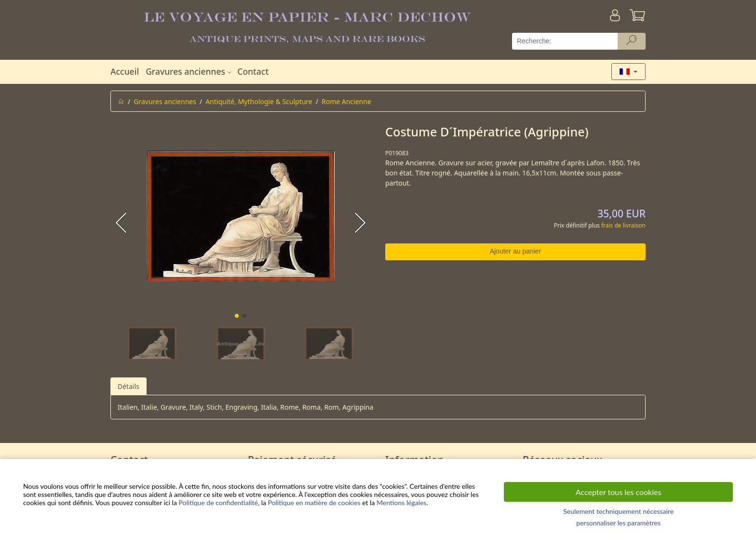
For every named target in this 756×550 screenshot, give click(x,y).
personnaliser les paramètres (618, 523)
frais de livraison (623, 225)
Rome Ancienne (346, 101)
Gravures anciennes (190, 71)
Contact (253, 71)
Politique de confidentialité (218, 503)
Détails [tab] (128, 386)
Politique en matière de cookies (314, 503)
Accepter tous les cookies (619, 492)
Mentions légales (402, 503)
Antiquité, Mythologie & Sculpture (259, 101)
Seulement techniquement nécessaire (618, 511)
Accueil (125, 71)
